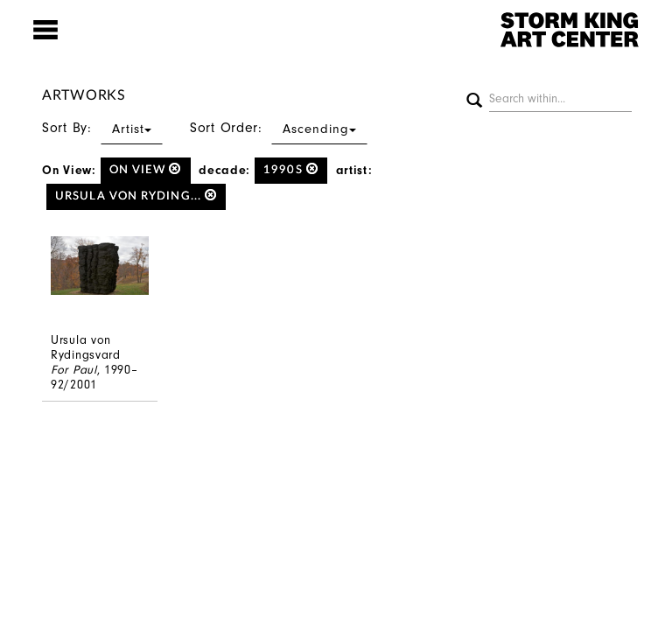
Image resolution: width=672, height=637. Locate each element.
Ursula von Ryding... (136, 196)
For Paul (74, 370)
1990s (291, 169)
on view (146, 169)
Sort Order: (279, 128)
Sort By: (102, 128)
